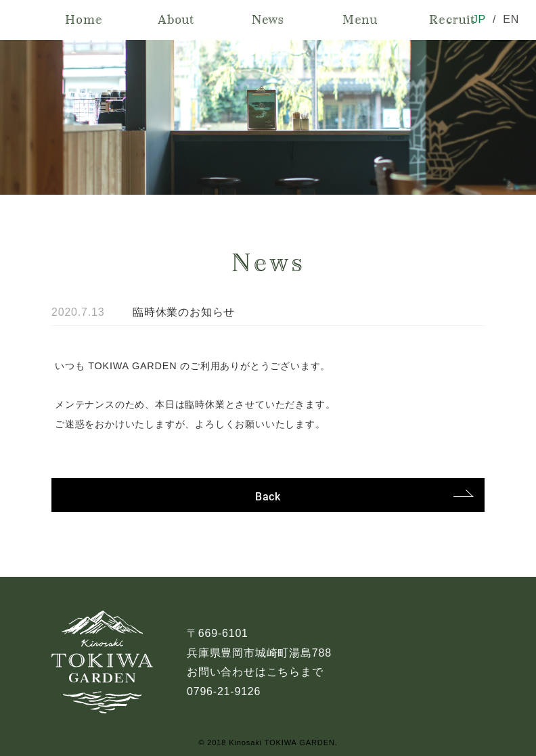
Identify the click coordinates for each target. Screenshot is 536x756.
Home (84, 20)
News (268, 20)
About (176, 20)
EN (511, 19)
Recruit (452, 20)
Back (268, 496)
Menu (360, 20)
